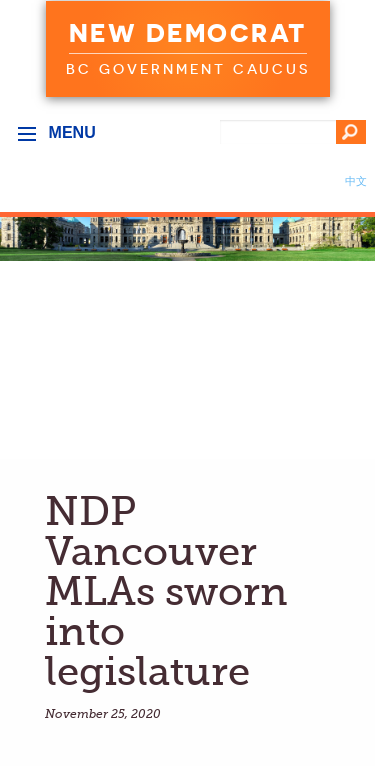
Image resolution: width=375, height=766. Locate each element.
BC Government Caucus (188, 69)
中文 (356, 181)
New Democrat (188, 33)
